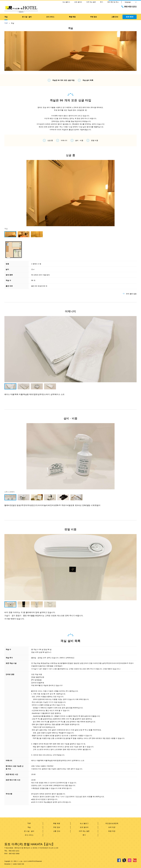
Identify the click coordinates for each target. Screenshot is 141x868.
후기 (84, 835)
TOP (29, 823)
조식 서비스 (29, 835)
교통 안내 (57, 831)
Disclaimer (7, 864)
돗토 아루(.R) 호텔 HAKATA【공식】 (30, 844)
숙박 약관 (112, 827)
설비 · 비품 (77, 140)
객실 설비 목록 (86, 80)
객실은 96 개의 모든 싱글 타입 (61, 80)
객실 (29, 827)
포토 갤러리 (84, 827)
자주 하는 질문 (84, 831)
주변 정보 (57, 827)
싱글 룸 (48, 140)
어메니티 (62, 140)
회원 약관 (112, 831)
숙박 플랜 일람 (130, 294)
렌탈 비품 (92, 140)
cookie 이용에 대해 (18, 864)
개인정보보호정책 (112, 823)
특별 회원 (57, 823)
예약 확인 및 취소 (113, 2)
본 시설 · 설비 (29, 831)
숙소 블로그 (84, 823)
